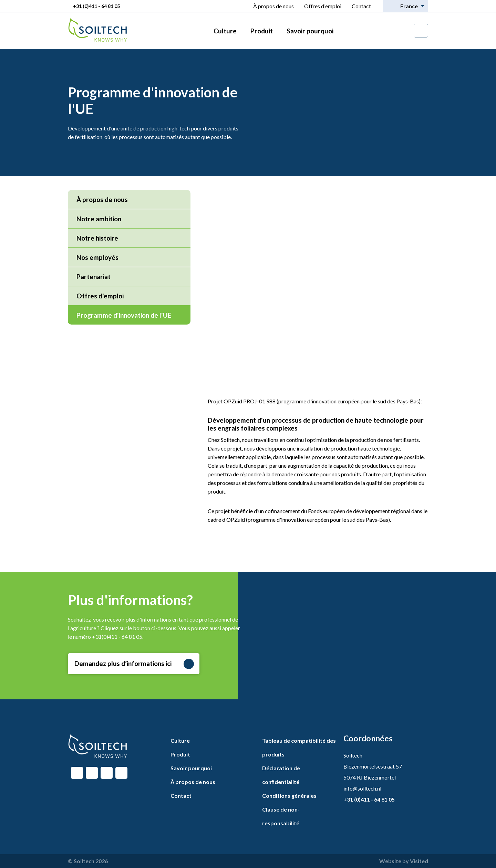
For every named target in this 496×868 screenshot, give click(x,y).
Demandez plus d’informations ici (134, 664)
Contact (361, 6)
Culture (225, 31)
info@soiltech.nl (362, 788)
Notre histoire (97, 238)
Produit (262, 31)
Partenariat (94, 277)
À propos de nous (273, 6)
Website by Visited (404, 861)
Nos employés (97, 257)
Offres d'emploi (323, 6)
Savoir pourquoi (310, 31)
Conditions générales (289, 796)
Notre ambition (99, 219)
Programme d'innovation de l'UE (130, 315)
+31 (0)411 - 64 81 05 (96, 6)
